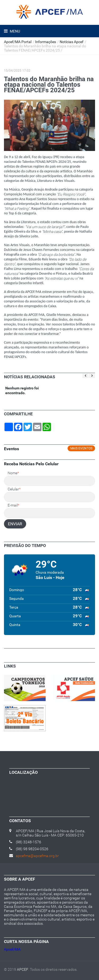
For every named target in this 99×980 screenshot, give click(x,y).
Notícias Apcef (72, 42)
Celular (14, 489)
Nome (13, 473)
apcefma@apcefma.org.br (37, 856)
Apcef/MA (12, 949)
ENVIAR (15, 524)
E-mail (13, 505)
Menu (15, 31)
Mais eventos (81, 448)
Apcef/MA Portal (18, 42)
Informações (46, 42)
